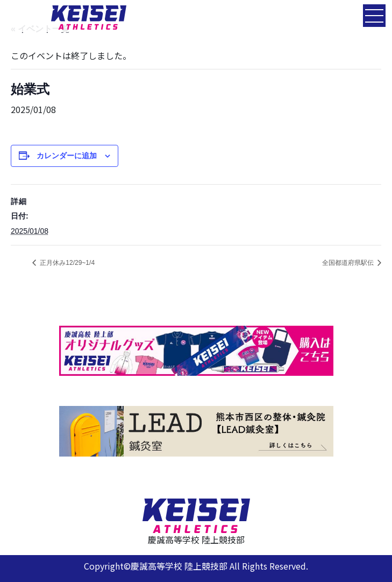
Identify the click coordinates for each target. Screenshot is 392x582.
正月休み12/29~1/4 (66, 263)
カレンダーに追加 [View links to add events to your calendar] (67, 156)
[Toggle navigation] (374, 16)
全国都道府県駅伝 (349, 263)
